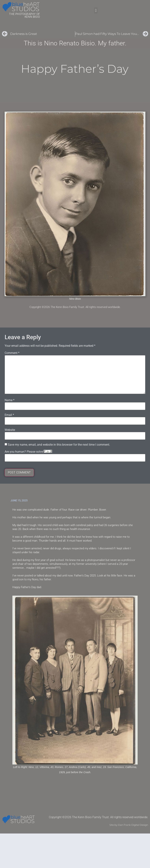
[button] (96, 10)
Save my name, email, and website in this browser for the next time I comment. (59, 445)
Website (10, 430)
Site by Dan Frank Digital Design (129, 825)
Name (10, 400)
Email (9, 415)
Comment (12, 353)
